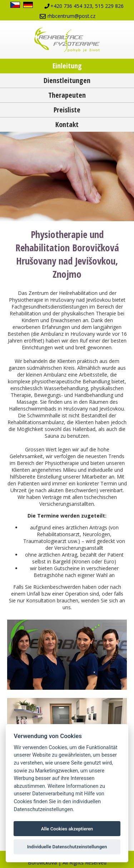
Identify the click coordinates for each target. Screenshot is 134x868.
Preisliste (67, 110)
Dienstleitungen (67, 80)
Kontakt (67, 124)
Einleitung (67, 66)
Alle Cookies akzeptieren (67, 829)
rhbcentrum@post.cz (71, 16)
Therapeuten (67, 95)
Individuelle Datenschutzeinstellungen (67, 847)
